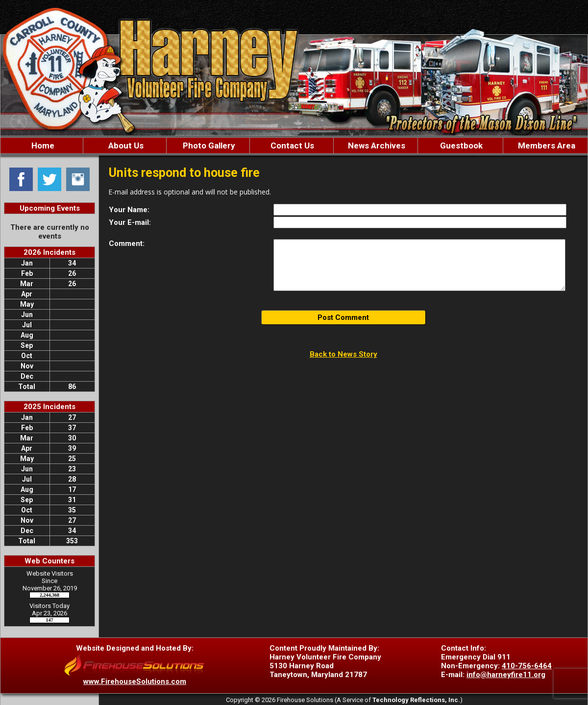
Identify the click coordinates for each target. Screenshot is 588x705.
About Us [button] (125, 146)
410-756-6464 (527, 666)
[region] (294, 146)
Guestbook (460, 146)
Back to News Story (343, 354)
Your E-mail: (130, 222)
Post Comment (343, 317)
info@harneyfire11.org (506, 675)
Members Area (546, 146)
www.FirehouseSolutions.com (135, 681)
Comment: (127, 243)
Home (42, 146)
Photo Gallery (208, 146)
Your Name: (129, 210)
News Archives (376, 146)
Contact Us (291, 146)
